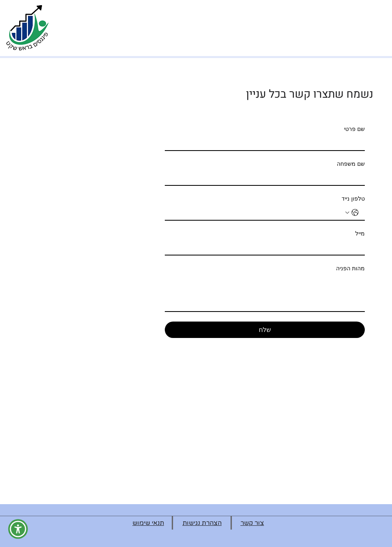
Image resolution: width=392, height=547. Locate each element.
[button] (18, 529)
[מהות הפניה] (265, 293)
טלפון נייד (353, 199)
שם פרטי (354, 129)
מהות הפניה (350, 268)
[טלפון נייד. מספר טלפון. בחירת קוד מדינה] (352, 213)
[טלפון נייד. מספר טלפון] (257, 213)
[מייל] (267, 247)
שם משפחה (351, 164)
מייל (360, 233)
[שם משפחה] (267, 178)
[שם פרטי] (267, 143)
